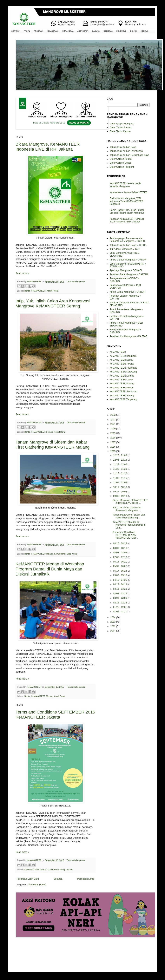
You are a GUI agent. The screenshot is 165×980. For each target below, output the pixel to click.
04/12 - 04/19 (120, 584)
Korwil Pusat (52, 291)
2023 (113, 415)
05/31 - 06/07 (120, 566)
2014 (113, 617)
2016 (113, 447)
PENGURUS (121, 31)
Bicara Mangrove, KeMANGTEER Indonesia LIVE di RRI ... (130, 502)
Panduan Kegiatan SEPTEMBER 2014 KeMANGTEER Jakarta (127, 220)
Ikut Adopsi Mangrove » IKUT (125, 249)
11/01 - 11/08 (120, 483)
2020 (113, 429)
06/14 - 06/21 (120, 562)
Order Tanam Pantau (120, 128)
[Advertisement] (55, 954)
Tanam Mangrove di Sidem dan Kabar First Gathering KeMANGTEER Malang (53, 445)
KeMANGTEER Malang (42, 554)
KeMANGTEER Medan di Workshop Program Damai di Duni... (129, 525)
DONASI (134, 31)
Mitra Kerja (72, 554)
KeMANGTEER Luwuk (121, 380)
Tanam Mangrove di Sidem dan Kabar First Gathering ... (129, 516)
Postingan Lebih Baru (28, 879)
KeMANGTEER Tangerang (124, 399)
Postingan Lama (86, 879)
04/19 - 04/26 (120, 580)
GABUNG (96, 31)
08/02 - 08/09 (120, 553)
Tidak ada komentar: (76, 281)
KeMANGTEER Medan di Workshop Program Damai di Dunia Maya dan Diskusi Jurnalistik (50, 569)
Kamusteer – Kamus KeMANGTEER (129, 192)
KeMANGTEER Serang (42, 432)
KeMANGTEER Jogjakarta (123, 368)
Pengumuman (66, 870)
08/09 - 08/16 (120, 548)
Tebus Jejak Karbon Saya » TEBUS (128, 245)
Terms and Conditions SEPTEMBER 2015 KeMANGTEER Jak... (125, 535)
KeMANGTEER (38, 291)
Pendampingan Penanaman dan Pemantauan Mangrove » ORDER (127, 240)
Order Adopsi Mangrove (122, 124)
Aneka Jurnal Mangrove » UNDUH (127, 292)
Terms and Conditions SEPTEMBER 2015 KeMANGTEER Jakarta (55, 715)
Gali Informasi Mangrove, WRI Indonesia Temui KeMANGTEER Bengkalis (126, 201)
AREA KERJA (83, 31)
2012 (113, 626)
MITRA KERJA (68, 31)
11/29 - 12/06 (120, 464)
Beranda (58, 879)
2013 (113, 622)
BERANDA (16, 31)
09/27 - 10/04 (120, 492)
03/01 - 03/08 (120, 598)
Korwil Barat (60, 432)
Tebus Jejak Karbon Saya (123, 147)
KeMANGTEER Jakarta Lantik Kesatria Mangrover (125, 185)
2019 (113, 433)
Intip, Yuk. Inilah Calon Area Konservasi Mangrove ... (127, 509)
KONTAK (144, 31)
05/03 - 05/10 (120, 575)
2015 (113, 451)
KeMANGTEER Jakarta (35, 870)
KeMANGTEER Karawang (123, 372)
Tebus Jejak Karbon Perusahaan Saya (129, 155)
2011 (113, 631)
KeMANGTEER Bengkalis (123, 356)
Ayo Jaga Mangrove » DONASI (126, 270)
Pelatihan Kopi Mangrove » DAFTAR (129, 336)
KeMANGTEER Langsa (122, 376)
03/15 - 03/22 (120, 589)
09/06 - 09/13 (120, 496)
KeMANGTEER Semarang (123, 391)
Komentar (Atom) (37, 885)
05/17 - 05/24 (120, 571)
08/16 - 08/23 (120, 543)
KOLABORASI (53, 31)
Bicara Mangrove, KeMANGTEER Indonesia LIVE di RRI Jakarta (48, 147)
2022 (113, 420)
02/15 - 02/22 (120, 603)
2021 (113, 424)
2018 (113, 438)
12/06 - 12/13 (120, 460)
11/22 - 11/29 (120, 469)
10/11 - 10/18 (120, 487)
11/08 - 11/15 (120, 478)
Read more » (22, 273)
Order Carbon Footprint (122, 167)
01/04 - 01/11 (120, 612)
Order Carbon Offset (120, 163)
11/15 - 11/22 (120, 473)
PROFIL (27, 31)
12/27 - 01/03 (120, 455)
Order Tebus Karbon (120, 131)
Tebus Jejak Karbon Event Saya (126, 151)
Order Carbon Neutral (121, 159)
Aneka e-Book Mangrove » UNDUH (128, 260)
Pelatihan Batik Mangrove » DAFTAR (129, 274)
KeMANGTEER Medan (42, 696)
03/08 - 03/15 (120, 594)
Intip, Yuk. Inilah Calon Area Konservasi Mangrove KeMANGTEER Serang (53, 303)
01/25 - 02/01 (120, 607)
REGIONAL (108, 31)
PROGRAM (39, 31)
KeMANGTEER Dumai (121, 360)
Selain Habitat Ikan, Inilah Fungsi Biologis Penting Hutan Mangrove (127, 211)
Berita (27, 291)
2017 (113, 442)
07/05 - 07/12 (120, 557)
